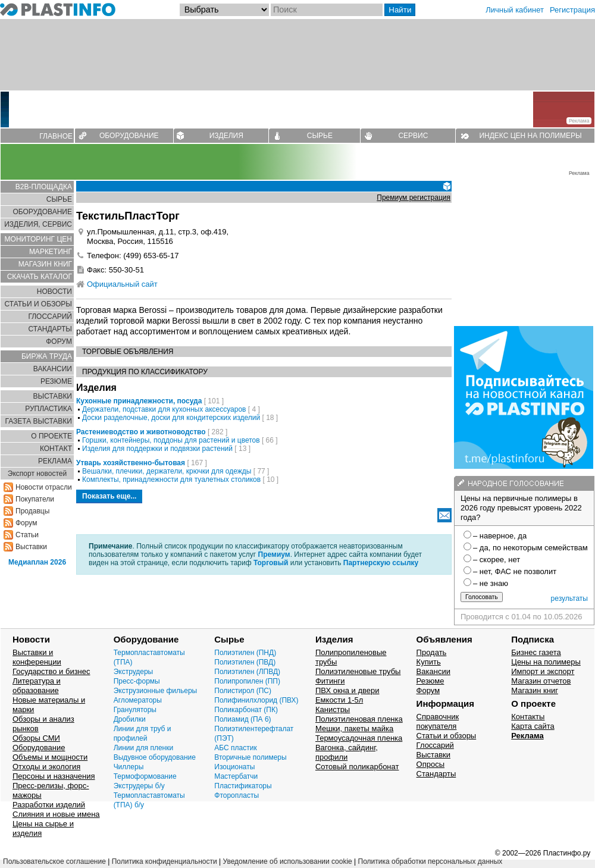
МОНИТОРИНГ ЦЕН (38, 239)
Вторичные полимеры (250, 757)
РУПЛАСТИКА (48, 409)
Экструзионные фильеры (156, 691)
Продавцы (32, 511)
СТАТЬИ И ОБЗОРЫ (38, 304)
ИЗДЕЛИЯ (226, 136)
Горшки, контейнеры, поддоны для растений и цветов (171, 440)
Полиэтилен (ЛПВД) (247, 672)
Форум (26, 523)
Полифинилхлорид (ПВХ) (256, 700)
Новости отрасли (44, 487)
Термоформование (145, 776)
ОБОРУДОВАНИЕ (129, 136)
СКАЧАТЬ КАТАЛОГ (40, 277)
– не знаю (491, 583)
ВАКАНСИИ (53, 369)
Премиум (274, 554)
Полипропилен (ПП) (247, 681)
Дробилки (130, 719)
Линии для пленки (144, 748)
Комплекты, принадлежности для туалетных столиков (171, 480)
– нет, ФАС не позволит (515, 571)
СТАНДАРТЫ (50, 329)
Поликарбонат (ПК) (246, 710)
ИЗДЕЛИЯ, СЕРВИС (38, 224)
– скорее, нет (497, 560)
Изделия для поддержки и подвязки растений (157, 449)
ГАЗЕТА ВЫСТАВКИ (38, 421)
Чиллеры (129, 767)
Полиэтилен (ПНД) (245, 653)
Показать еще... (109, 496)
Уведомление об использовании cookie (287, 861)
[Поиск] (327, 10)
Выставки (31, 547)
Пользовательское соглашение (54, 861)
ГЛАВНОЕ (56, 136)
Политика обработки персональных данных (430, 861)
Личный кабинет (515, 10)
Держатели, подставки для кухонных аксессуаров (164, 409)
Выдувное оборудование (155, 757)
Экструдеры (134, 672)
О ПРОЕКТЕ (51, 436)
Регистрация (572, 10)
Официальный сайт (122, 284)
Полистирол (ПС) (243, 691)
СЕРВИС (413, 136)
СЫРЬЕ (320, 136)
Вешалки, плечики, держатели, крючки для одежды (167, 471)
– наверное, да (500, 536)
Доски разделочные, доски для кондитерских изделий (171, 418)
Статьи (27, 535)
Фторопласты (237, 795)
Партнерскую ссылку (381, 563)
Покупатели (35, 499)
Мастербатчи (236, 776)
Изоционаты (234, 767)
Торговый (271, 563)
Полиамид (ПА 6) (242, 719)
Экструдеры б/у (139, 786)
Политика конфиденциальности (165, 861)
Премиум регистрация (414, 198)
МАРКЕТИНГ (51, 252)
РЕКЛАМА (55, 461)
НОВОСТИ (54, 292)
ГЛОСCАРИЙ (50, 317)
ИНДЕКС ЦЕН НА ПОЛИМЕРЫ (530, 136)
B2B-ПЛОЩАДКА (44, 187)
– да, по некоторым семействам (530, 548)
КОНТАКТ (56, 449)
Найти (400, 10)
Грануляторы (135, 710)
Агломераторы (138, 700)
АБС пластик (235, 748)
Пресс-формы (137, 681)
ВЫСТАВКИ (53, 396)
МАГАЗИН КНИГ (45, 264)
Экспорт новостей (37, 474)
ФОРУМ (59, 341)
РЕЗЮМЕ (56, 381)
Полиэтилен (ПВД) (245, 662)
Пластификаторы (243, 786)
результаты (569, 598)
